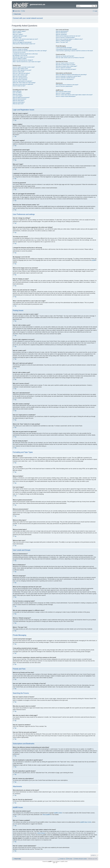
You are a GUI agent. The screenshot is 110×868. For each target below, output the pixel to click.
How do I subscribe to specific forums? (65, 78)
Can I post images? (18, 96)
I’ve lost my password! (18, 41)
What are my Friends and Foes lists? (65, 56)
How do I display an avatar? (20, 59)
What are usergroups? (61, 34)
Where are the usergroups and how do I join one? (68, 36)
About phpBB (46, 815)
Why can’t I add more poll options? (21, 73)
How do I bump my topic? (19, 86)
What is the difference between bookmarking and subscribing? (71, 75)
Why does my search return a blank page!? (66, 66)
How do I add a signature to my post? (22, 70)
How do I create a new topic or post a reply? (24, 67)
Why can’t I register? (18, 34)
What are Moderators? (61, 33)
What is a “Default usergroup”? (63, 41)
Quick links (17, 11)
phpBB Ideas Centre (86, 822)
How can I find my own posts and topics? (66, 69)
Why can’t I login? (17, 37)
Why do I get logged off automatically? (22, 42)
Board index (18, 859)
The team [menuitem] (70, 859)
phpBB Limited (58, 813)
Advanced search (96, 6)
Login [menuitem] (96, 11)
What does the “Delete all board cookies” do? (24, 44)
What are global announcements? (21, 97)
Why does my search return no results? (66, 65)
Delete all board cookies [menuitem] (81, 859)
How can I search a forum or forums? (65, 63)
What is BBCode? (17, 91)
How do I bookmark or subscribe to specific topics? (68, 76)
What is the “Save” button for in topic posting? (24, 83)
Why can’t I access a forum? (20, 76)
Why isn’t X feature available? (63, 93)
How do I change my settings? (20, 49)
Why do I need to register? (19, 31)
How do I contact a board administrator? (66, 96)
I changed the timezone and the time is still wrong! (25, 54)
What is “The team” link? (62, 42)
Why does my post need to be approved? (23, 84)
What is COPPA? (17, 33)
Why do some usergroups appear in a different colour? (69, 39)
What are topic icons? (18, 104)
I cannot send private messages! (64, 48)
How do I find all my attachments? (64, 86)
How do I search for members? (63, 68)
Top (15, 120)
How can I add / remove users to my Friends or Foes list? (70, 58)
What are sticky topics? (19, 101)
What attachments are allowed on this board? (67, 85)
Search (93, 6)
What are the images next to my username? (24, 57)
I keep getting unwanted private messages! (66, 49)
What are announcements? (20, 99)
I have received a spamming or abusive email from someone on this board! (74, 51)
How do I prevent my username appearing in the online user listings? (30, 51)
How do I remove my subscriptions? (65, 79)
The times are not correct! (19, 52)
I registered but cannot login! (20, 36)
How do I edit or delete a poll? (20, 75)
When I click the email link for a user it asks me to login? (27, 62)
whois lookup (41, 833)
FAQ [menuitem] (24, 11)
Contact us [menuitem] (62, 859)
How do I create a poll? (19, 72)
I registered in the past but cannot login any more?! (25, 39)
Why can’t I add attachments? (20, 78)
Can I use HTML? (17, 93)
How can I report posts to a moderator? (23, 81)
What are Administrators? (62, 31)
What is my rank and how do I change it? (23, 60)
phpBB (94, 260)
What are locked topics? (19, 102)
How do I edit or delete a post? (20, 69)
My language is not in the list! (20, 55)
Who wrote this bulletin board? (63, 92)
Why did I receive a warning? (20, 80)
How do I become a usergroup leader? (65, 37)
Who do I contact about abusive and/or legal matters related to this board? (74, 95)
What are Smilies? (17, 94)
